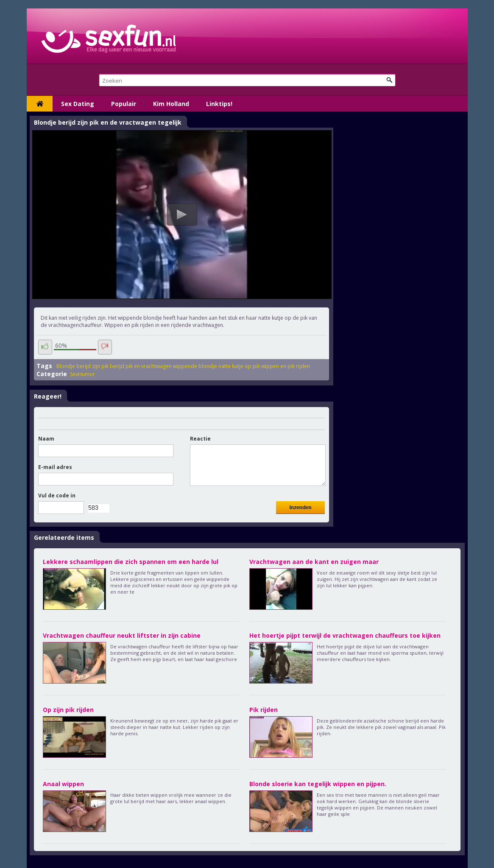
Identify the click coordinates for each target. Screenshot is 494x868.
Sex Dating (78, 104)
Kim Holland (171, 104)
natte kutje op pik (239, 366)
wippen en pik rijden (286, 366)
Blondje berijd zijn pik (82, 366)
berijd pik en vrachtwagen (141, 366)
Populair (124, 104)
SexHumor (82, 374)
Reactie (200, 439)
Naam (46, 439)
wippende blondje (195, 366)
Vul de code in (57, 495)
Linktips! (219, 104)
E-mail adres (55, 467)
